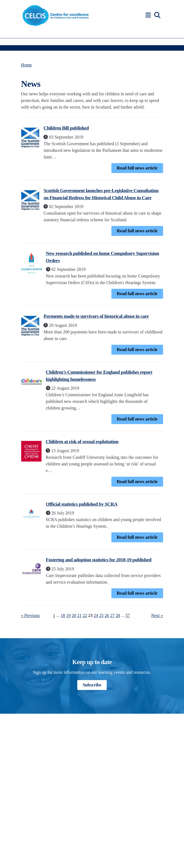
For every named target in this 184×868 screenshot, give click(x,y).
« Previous (31, 615)
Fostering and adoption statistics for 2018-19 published (99, 560)
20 (74, 615)
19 (68, 615)
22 (85, 615)
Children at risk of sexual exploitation (82, 441)
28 (118, 615)
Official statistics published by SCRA (82, 504)
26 (107, 615)
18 (63, 615)
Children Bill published (66, 128)
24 (96, 615)
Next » (157, 615)
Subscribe (92, 685)
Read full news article (137, 168)
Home (27, 65)
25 (101, 615)
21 (79, 615)
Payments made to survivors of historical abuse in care (96, 316)
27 (112, 615)
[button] (149, 15)
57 (128, 615)
